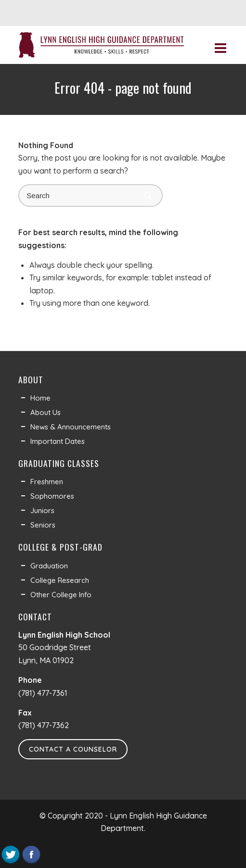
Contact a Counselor (73, 749)
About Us (45, 412)
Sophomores (52, 496)
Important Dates (58, 441)
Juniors (42, 510)
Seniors (43, 525)
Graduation (49, 566)
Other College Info (61, 595)
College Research (60, 580)
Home (40, 398)
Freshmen (47, 482)
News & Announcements (71, 427)
